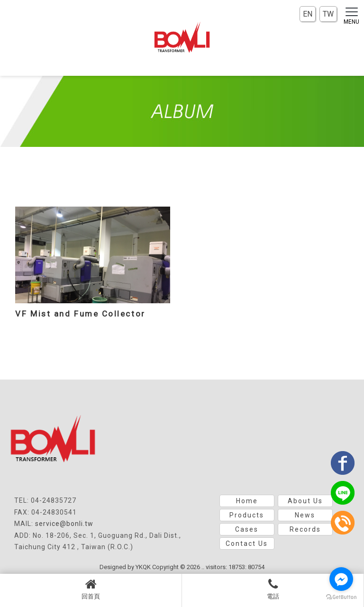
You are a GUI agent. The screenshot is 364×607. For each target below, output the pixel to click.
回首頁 (91, 589)
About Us (305, 501)
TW (328, 14)
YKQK (143, 567)
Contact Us (247, 544)
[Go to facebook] (341, 579)
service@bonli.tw (64, 524)
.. (203, 567)
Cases (247, 529)
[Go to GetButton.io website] (341, 597)
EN (308, 14)
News (305, 515)
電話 (273, 589)
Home (247, 501)
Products (247, 515)
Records (305, 529)
